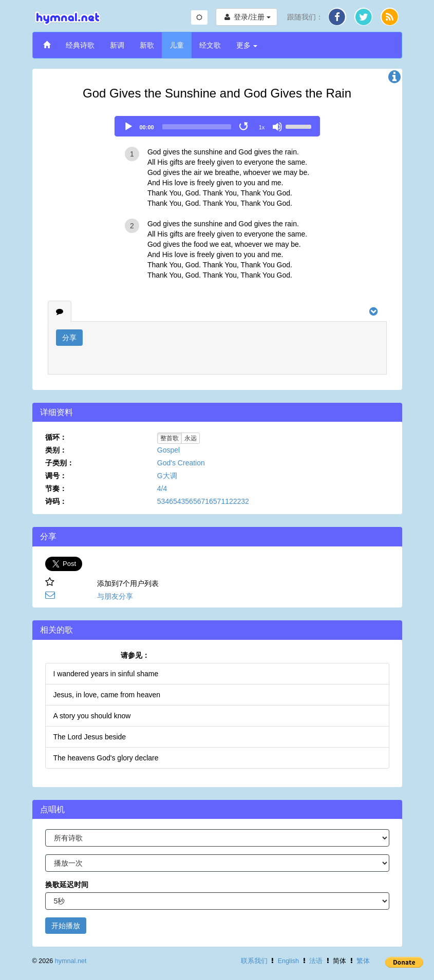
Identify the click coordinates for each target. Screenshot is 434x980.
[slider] (197, 127)
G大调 (167, 476)
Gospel (168, 450)
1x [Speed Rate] (262, 127)
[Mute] (277, 127)
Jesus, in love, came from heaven (107, 695)
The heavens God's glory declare (106, 758)
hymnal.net (71, 961)
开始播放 (66, 926)
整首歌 (169, 438)
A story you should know (92, 716)
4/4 (162, 488)
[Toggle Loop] (244, 127)
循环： (56, 437)
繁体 (363, 961)
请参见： (135, 655)
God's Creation (181, 463)
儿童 (177, 45)
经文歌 (210, 45)
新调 (117, 45)
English (288, 961)
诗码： (56, 501)
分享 (69, 338)
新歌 (147, 45)
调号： (56, 476)
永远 (191, 438)
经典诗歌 (80, 45)
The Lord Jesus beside (90, 737)
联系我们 (254, 961)
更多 (247, 45)
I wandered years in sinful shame (106, 674)
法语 (316, 961)
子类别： (60, 463)
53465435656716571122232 (203, 501)
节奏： (56, 488)
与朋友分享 (115, 596)
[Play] (128, 127)
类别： (56, 450)
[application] (217, 126)
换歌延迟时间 (67, 885)
